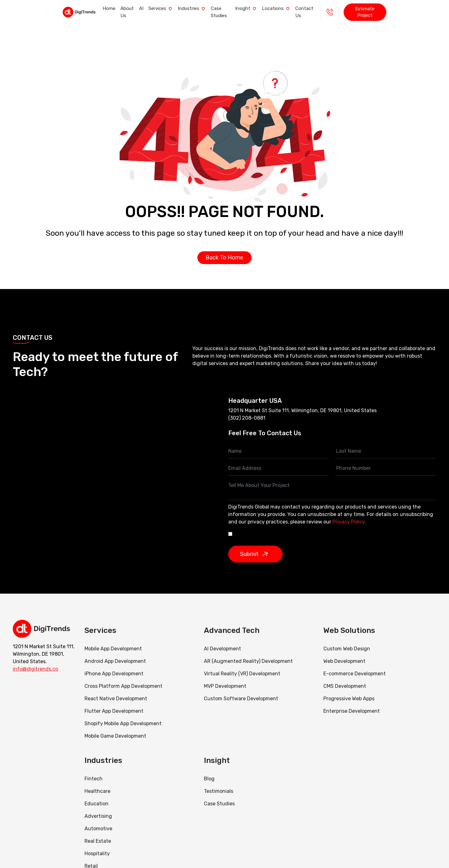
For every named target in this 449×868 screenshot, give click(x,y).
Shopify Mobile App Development (124, 717)
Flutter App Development (114, 704)
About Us (95, 9)
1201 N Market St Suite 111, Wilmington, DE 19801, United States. (44, 647)
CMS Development (345, 679)
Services (145, 9)
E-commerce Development (355, 667)
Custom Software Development (241, 692)
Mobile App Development (113, 642)
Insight (260, 9)
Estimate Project (412, 9)
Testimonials (219, 784)
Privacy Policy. (349, 515)
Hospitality (97, 847)
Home (66, 9)
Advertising (98, 809)
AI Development (222, 642)
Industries (184, 9)
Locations (298, 9)
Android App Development (115, 654)
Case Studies (224, 9)
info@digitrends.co (35, 662)
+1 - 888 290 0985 (373, 9)
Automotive (98, 822)
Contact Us (336, 9)
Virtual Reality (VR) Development (242, 667)
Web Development (344, 654)
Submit (256, 547)
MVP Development (225, 679)
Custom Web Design (347, 642)
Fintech (94, 772)
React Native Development (116, 692)
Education (97, 797)
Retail (91, 859)
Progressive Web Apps (349, 692)
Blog (209, 772)
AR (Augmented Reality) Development (248, 654)
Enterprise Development (352, 704)
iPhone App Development (114, 667)
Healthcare (97, 784)
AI (119, 9)
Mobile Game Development (115, 729)
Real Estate (98, 834)
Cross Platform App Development (123, 679)
